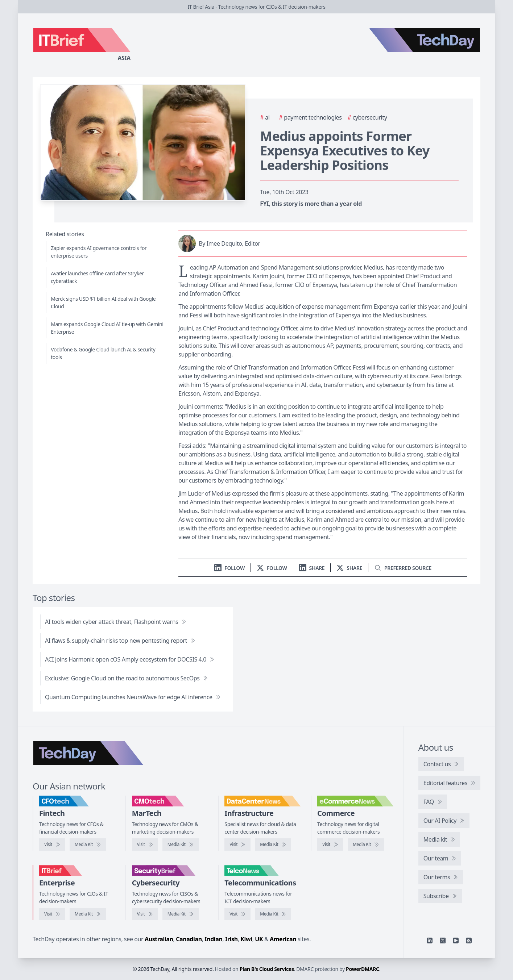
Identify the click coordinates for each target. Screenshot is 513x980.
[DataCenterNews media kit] (273, 845)
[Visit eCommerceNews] (330, 845)
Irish (231, 939)
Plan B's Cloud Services (267, 969)
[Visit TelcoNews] (237, 914)
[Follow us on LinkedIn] (229, 568)
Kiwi (246, 939)
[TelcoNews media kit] (273, 914)
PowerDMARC (363, 969)
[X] (443, 941)
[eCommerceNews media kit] (366, 845)
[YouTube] (456, 941)
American (283, 939)
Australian (159, 939)
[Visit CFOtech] (52, 845)
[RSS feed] (469, 941)
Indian (213, 939)
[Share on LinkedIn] (312, 568)
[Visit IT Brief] (52, 914)
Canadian (189, 939)
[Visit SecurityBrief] (145, 914)
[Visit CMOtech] (145, 845)
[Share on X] (349, 568)
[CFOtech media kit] (88, 845)
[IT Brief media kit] (88, 914)
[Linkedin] (430, 941)
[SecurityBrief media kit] (181, 914)
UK (259, 939)
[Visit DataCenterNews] (237, 845)
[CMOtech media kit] (181, 845)
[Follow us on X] (272, 568)
